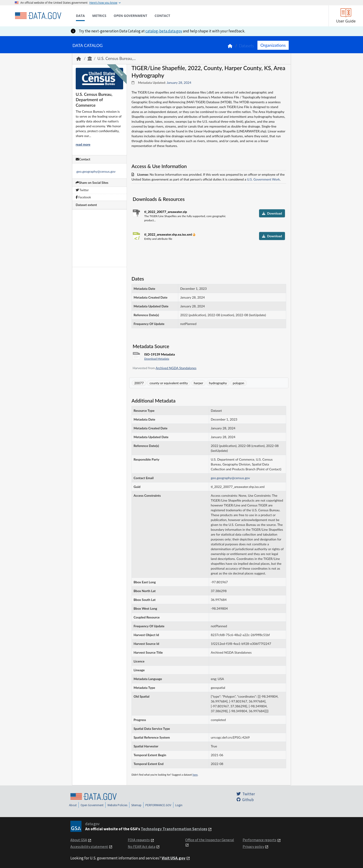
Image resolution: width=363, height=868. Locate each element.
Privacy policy (253, 846)
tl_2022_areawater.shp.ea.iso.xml (169, 234)
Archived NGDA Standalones (176, 368)
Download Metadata (157, 359)
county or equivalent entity (169, 383)
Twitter (82, 190)
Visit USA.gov (174, 858)
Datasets (246, 46)
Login (179, 805)
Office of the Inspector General (210, 840)
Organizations (273, 45)
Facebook (83, 197)
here (195, 775)
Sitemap (136, 805)
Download (272, 213)
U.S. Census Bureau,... (117, 58)
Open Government (92, 805)
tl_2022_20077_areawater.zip (166, 212)
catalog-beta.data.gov (164, 31)
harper (198, 383)
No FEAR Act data (142, 846)
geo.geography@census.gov (96, 171)
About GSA (79, 840)
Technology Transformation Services (174, 829)
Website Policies (117, 805)
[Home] (38, 16)
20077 (139, 383)
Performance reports (260, 840)
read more (83, 144)
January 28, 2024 (179, 83)
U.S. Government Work (263, 179)
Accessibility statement (89, 846)
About (73, 805)
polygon (239, 383)
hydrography (218, 383)
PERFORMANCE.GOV (158, 805)
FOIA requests (139, 840)
